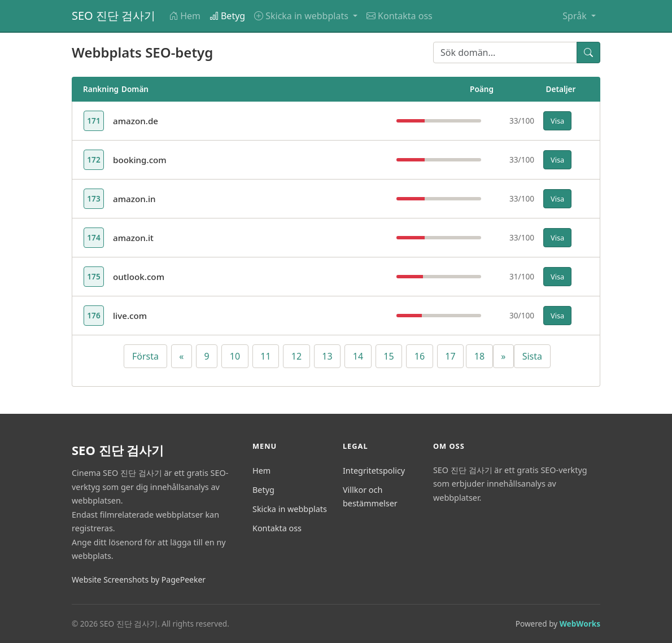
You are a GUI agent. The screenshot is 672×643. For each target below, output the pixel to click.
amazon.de (136, 121)
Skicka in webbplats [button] (302, 16)
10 (235, 356)
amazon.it (133, 238)
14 (358, 356)
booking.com (140, 160)
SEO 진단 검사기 (114, 16)
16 (420, 356)
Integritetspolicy (374, 471)
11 (265, 356)
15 (389, 356)
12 (296, 356)
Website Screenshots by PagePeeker (139, 579)
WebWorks (580, 624)
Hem (185, 16)
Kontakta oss (400, 16)
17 (450, 356)
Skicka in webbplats (290, 509)
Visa (557, 121)
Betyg (227, 16)
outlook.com (139, 277)
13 (327, 356)
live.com (130, 316)
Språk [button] (576, 16)
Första (145, 356)
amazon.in (134, 199)
